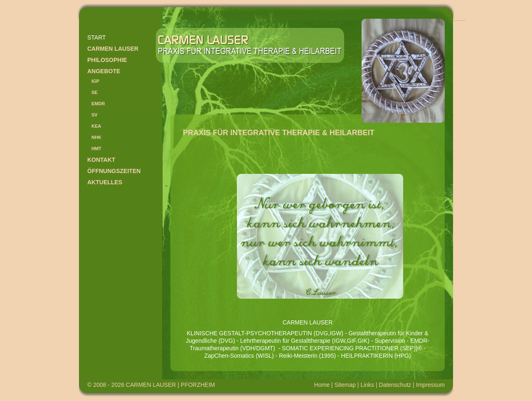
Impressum (430, 385)
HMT (96, 149)
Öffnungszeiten (114, 171)
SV (95, 115)
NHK (96, 137)
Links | (369, 385)
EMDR (98, 104)
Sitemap (345, 385)
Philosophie (107, 60)
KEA (96, 126)
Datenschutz (395, 385)
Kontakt (101, 160)
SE (95, 92)
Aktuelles (105, 182)
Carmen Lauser (113, 49)
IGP (95, 81)
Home (322, 385)
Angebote (104, 71)
